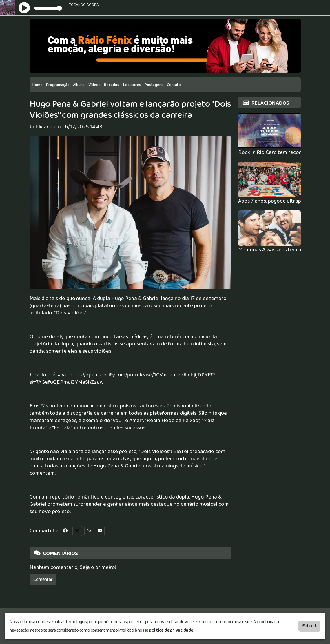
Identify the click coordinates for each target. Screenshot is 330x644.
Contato (174, 85)
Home (38, 85)
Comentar (43, 580)
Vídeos (94, 85)
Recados (112, 85)
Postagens (154, 85)
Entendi (309, 626)
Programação (58, 85)
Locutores (132, 85)
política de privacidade (171, 630)
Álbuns (79, 85)
